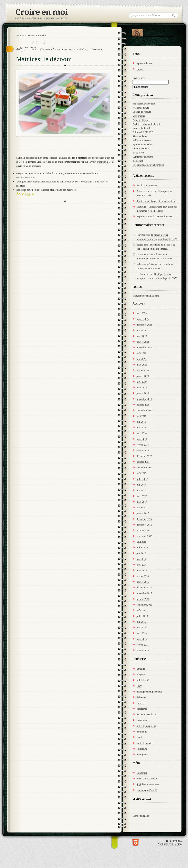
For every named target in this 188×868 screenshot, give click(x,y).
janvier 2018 (143, 450)
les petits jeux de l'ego (147, 715)
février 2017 (143, 508)
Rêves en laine (140, 136)
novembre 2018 (144, 399)
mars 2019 (142, 388)
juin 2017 (141, 485)
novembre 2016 (144, 525)
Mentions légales (141, 816)
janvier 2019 (143, 393)
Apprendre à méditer (143, 144)
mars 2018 (142, 439)
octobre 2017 (143, 462)
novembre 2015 (144, 593)
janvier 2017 (143, 513)
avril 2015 (142, 633)
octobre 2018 (143, 405)
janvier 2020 (143, 376)
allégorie (141, 675)
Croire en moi (41, 12)
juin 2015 (141, 622)
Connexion (142, 773)
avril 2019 (142, 382)
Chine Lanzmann (141, 149)
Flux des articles (147, 779)
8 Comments (96, 49)
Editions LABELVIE (143, 132)
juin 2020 (141, 359)
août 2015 (142, 610)
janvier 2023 (143, 342)
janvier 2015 (143, 650)
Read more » (25, 194)
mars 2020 (142, 365)
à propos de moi (144, 63)
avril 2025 (142, 313)
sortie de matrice (63, 49)
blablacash (138, 161)
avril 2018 (142, 433)
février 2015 (143, 645)
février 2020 (143, 370)
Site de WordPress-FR (147, 790)
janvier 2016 (143, 582)
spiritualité (78, 49)
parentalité (142, 732)
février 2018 (143, 445)
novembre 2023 (144, 325)
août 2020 (142, 353)
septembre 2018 (144, 410)
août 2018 (142, 416)
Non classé (142, 720)
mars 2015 (142, 639)
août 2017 (142, 473)
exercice (141, 703)
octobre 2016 (143, 530)
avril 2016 (142, 565)
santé (139, 737)
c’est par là (103, 162)
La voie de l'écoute (142, 112)
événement (142, 697)
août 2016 (142, 542)
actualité (49, 49)
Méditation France (142, 140)
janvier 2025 (143, 319)
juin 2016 (141, 553)
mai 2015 (141, 628)
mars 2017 (142, 502)
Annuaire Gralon (141, 120)
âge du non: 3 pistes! (147, 186)
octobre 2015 (143, 599)
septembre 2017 (144, 468)
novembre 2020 (144, 348)
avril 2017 (142, 496)
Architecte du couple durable (147, 124)
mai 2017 (141, 490)
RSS (137, 32)
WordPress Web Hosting (169, 844)
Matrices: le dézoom (44, 59)
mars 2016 (142, 570)
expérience (142, 709)
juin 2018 (141, 422)
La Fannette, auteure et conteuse (148, 165)
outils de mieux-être (146, 726)
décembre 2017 (144, 456)
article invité (143, 680)
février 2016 (143, 576)
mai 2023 (141, 330)
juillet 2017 (142, 479)
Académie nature (141, 108)
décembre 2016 (144, 519)
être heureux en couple (144, 104)
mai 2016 (141, 559)
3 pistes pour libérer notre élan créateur (156, 201)
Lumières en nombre (143, 157)
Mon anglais (139, 116)
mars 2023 (142, 336)
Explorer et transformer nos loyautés (154, 217)
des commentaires (148, 784)
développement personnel (149, 692)
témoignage (142, 755)
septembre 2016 (144, 536)
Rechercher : (139, 78)
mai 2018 (141, 428)
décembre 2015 (144, 588)
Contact (140, 69)
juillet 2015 (142, 616)
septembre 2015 (144, 605)
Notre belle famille (142, 128)
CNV (139, 686)
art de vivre (138, 153)
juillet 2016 (142, 548)
